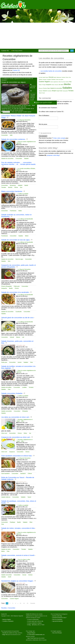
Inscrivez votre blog (57, 616)
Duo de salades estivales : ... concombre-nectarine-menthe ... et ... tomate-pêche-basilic (18, 163)
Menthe (10, 187)
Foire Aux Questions (57, 619)
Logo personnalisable (58, 621)
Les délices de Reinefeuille (25, 219)
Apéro (47, 77)
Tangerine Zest (22, 482)
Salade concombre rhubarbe (12, 393)
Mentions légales (7, 619)
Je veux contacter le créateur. (35, 623)
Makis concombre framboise (12, 191)
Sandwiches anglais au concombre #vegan (17, 581)
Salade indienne (6, 497)
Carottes (63, 77)
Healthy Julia (22, 345)
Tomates (4, 187)
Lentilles (24, 387)
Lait (23, 337)
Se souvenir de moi (46, 133)
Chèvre (30, 473)
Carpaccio (12, 452)
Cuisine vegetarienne (54, 82)
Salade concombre (7, 411)
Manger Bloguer (31, 633)
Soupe (54, 91)
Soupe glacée (65, 91)
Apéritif (44, 77)
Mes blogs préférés (17, 51)
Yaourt (29, 497)
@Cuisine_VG (35, 625)
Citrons (20, 433)
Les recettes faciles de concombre (51, 71)
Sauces (45, 91)
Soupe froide (59, 91)
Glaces (18, 337)
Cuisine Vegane (14, 599)
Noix (9, 261)
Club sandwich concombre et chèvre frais (17, 456)
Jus (30, 433)
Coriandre (44, 80)
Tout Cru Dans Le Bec (24, 560)
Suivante (33, 603)
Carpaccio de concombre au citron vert (16, 437)
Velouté (12, 337)
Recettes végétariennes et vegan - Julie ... (24, 420)
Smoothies (49, 91)
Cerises (30, 575)
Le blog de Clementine (24, 120)
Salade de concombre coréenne (13, 139)
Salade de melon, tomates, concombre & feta (18, 528)
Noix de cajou (19, 259)
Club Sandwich (5, 473)
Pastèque (12, 522)
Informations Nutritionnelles (36, 635)
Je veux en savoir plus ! (33, 619)
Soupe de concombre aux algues (13, 82)
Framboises (13, 211)
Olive (31, 522)
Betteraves (59, 77)
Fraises (40, 85)
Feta (31, 362)
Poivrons (41, 88)
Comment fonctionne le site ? (59, 618)
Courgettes (49, 80)
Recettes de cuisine (7, 633)
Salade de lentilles (6, 387)
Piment (17, 288)
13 (20, 603)
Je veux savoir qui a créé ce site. (35, 621)
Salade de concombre (7, 158)
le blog (29, 625)
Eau (62, 82)
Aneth (10, 577)
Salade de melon (6, 549)
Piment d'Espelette (7, 286)
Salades (26, 158)
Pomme (45, 88)
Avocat (24, 575)
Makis (20, 211)
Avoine (20, 362)
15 (28, 603)
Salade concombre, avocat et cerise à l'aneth (18, 555)
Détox (25, 433)
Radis (49, 88)
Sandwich (23, 473)
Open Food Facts (32, 638)
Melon (27, 236)
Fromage (44, 85)
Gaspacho (4, 288)
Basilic (26, 185)
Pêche (16, 187)
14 (24, 603)
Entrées (67, 82)
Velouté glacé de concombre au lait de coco (17, 318)
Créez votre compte (59, 138)
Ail (39, 77)
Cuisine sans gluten (59, 80)
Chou (70, 77)
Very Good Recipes (57, 633)
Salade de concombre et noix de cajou (15, 240)
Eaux (64, 82)
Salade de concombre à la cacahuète (15, 292)
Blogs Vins (5, 635)
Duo (21, 187)
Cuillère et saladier (33, 92)
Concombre (5, 135)
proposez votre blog (53, 155)
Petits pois (17, 286)
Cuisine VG (5, 51)
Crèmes (53, 79)
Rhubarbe (25, 411)
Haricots (57, 85)
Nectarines (13, 185)
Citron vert (4, 433)
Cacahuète (19, 312)
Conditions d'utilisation (8, 621)
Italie (11, 135)
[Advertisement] (37, 36)
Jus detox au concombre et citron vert (15, 417)
